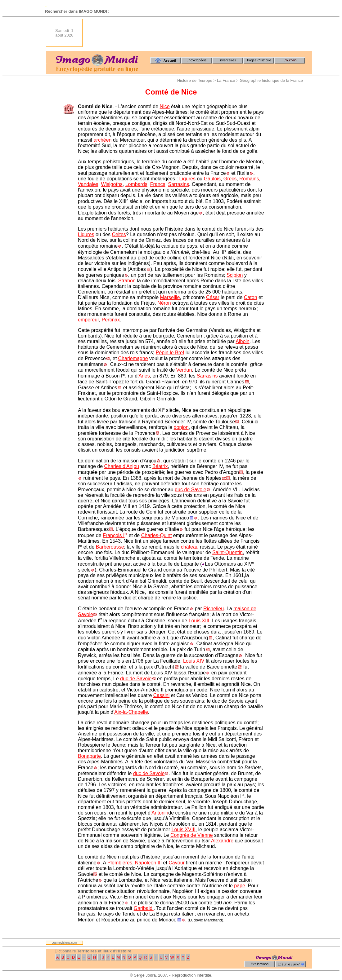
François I (114, 535)
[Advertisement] (199, 33)
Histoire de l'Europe (195, 80)
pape (240, 886)
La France (226, 80)
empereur (88, 320)
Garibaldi (144, 908)
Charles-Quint (157, 535)
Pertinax (111, 320)
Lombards (136, 184)
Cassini (161, 695)
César (213, 297)
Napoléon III (148, 863)
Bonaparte (89, 756)
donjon (181, 427)
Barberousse (110, 547)
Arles (144, 376)
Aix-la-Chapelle (131, 712)
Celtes (119, 234)
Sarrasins (179, 184)
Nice (165, 106)
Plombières (120, 863)
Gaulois (212, 179)
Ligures (187, 179)
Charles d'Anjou (122, 466)
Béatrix (160, 466)
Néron (164, 303)
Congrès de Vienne (192, 835)
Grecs (230, 179)
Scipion (235, 275)
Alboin (242, 341)
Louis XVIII (184, 830)
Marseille (170, 297)
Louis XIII (199, 621)
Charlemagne (133, 358)
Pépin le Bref (170, 353)
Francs (158, 184)
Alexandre (222, 841)
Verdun (184, 370)
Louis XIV (194, 661)
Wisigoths (112, 184)
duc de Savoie (190, 490)
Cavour (177, 863)
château (190, 547)
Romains (249, 179)
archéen (103, 140)
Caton (251, 297)
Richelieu (214, 609)
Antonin (160, 813)
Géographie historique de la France (271, 80)
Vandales (88, 184)
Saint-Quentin (227, 552)
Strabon (127, 281)
